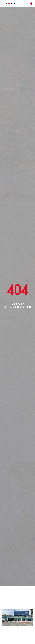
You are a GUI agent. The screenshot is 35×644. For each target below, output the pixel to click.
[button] (31, 3)
